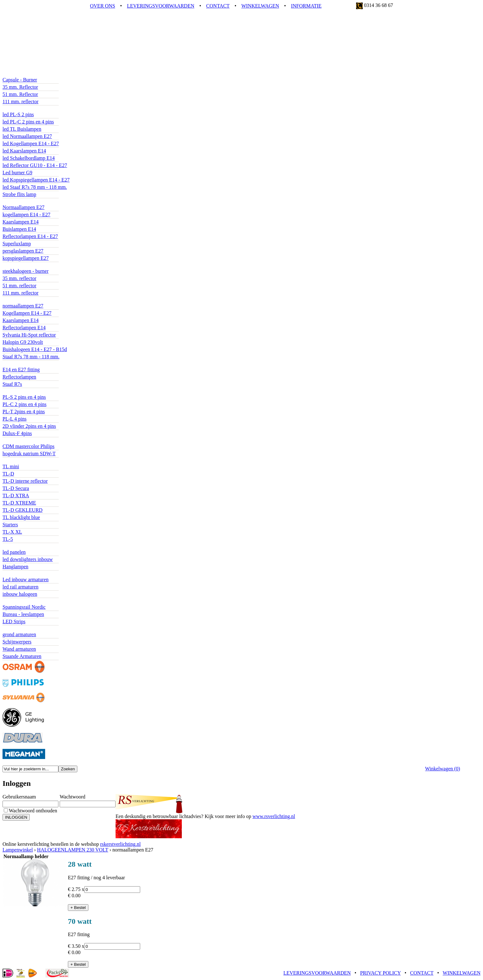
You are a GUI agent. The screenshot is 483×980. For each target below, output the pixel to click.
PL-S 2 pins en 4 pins (24, 397)
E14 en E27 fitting (21, 370)
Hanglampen (15, 567)
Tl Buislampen (18, 461)
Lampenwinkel (18, 850)
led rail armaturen (21, 587)
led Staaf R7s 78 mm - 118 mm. (35, 187)
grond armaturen (19, 634)
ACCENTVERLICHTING (30, 574)
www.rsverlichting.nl (274, 816)
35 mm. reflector (19, 278)
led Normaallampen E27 (27, 136)
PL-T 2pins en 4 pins (24, 412)
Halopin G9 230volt (23, 342)
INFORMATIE (306, 6)
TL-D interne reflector (25, 481)
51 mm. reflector (19, 286)
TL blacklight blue (21, 517)
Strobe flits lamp (19, 194)
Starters (10, 525)
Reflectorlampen (19, 377)
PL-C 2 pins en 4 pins (24, 404)
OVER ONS (103, 6)
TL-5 (8, 539)
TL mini (11, 466)
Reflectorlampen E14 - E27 (30, 236)
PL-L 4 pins (15, 419)
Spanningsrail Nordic (24, 607)
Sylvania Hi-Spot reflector (29, 335)
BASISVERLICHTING (27, 546)
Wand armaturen (19, 649)
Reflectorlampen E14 (24, 328)
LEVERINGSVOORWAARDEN (161, 6)
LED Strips (14, 621)
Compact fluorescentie (25, 391)
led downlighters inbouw (28, 559)
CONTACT (218, 6)
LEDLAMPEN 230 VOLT (29, 109)
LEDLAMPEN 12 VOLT (28, 74)
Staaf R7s (12, 384)
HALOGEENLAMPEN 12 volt (34, 265)
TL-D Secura (16, 488)
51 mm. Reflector (20, 94)
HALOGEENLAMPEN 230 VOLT (38, 300)
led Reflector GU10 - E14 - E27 (35, 165)
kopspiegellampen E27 (26, 258)
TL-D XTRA (16, 496)
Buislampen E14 (19, 229)
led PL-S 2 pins (18, 114)
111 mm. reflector (21, 102)
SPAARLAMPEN (21, 364)
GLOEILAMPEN (21, 202)
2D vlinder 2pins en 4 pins (29, 426)
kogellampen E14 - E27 (27, 215)
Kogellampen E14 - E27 (27, 313)
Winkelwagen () (443, 769)
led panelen (14, 552)
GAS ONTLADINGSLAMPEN (35, 441)
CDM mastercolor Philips (28, 446)
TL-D (8, 474)
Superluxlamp (17, 244)
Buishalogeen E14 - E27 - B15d (35, 349)
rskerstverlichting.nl (120, 844)
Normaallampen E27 (24, 207)
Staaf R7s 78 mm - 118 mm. (31, 357)
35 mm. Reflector (20, 87)
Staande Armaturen (22, 656)
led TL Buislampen (22, 129)
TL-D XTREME (19, 503)
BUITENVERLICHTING (29, 629)
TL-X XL (12, 532)
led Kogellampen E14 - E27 (31, 143)
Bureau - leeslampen (23, 614)
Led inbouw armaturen (26, 580)
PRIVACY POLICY (381, 973)
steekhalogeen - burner (26, 271)
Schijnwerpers (17, 642)
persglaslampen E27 (23, 251)
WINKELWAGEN (260, 6)
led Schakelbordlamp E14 (29, 158)
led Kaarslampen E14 (24, 151)
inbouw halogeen (20, 594)
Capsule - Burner (20, 80)
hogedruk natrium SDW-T (29, 454)
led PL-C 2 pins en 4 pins (28, 122)
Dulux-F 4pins (17, 433)
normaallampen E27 (23, 306)
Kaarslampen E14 (21, 222)
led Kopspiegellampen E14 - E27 (36, 180)
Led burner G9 (17, 173)
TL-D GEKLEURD (23, 510)
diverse (10, 601)
